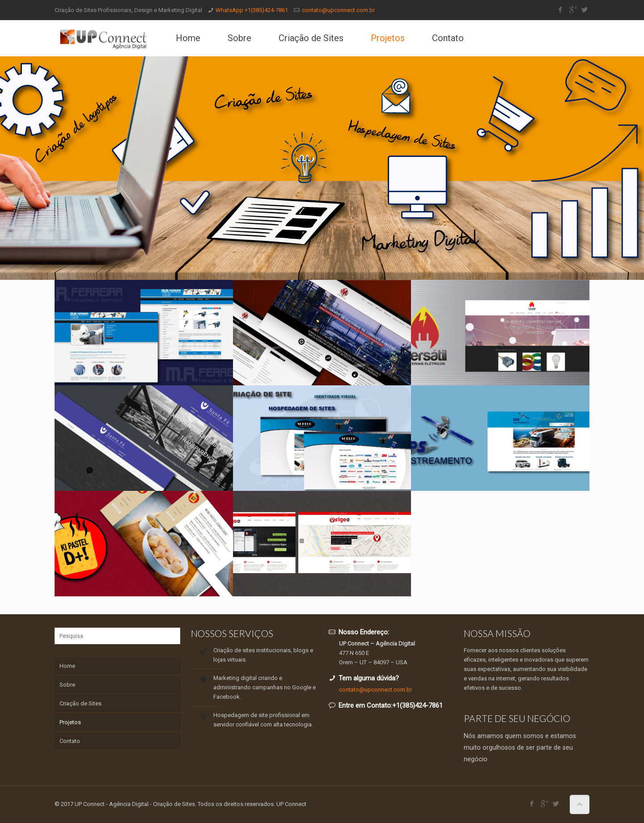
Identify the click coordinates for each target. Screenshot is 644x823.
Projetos (70, 722)
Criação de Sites (80, 703)
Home (67, 666)
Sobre (67, 685)
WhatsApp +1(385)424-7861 (252, 10)
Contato (70, 741)
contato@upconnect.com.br (338, 10)
